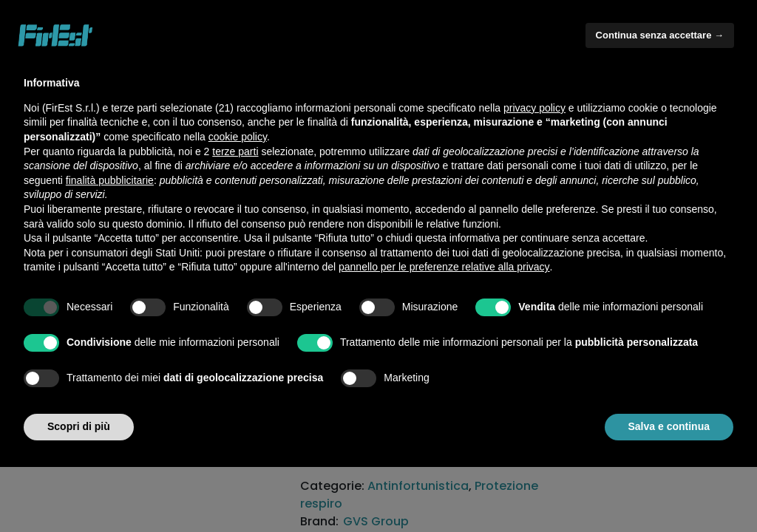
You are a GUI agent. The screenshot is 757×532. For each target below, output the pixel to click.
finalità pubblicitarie (110, 180)
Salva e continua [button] (669, 426)
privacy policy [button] (534, 108)
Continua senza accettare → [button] (660, 35)
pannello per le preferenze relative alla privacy (444, 267)
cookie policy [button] (238, 137)
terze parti (235, 151)
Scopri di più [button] (79, 426)
